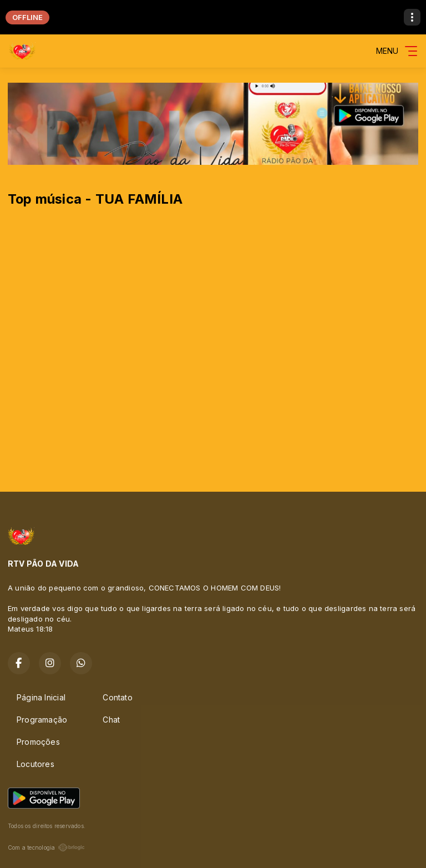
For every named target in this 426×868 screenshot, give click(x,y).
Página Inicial (41, 697)
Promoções (38, 742)
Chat (111, 720)
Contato (117, 697)
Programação (42, 720)
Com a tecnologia (46, 847)
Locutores (35, 764)
